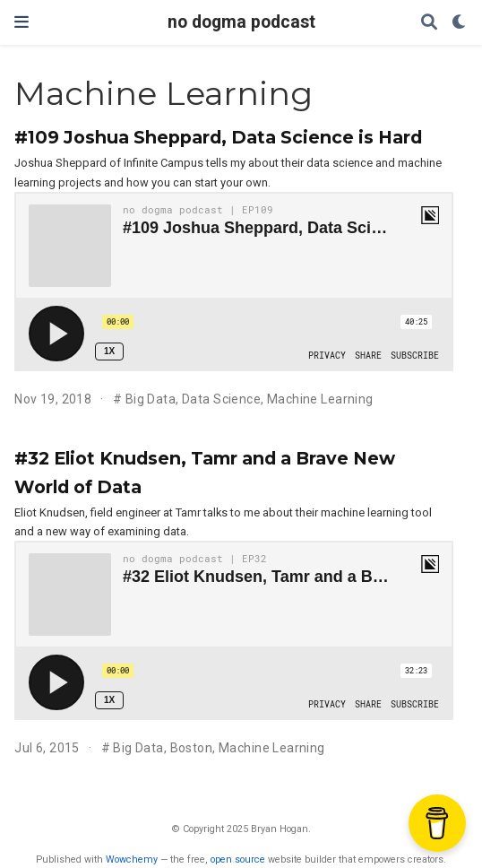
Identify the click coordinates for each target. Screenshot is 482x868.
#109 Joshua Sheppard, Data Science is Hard (218, 137)
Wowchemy (132, 859)
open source (238, 859)
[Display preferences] (460, 23)
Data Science (221, 399)
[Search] (429, 23)
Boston (192, 748)
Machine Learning (320, 399)
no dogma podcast (241, 22)
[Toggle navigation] (22, 22)
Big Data (151, 399)
